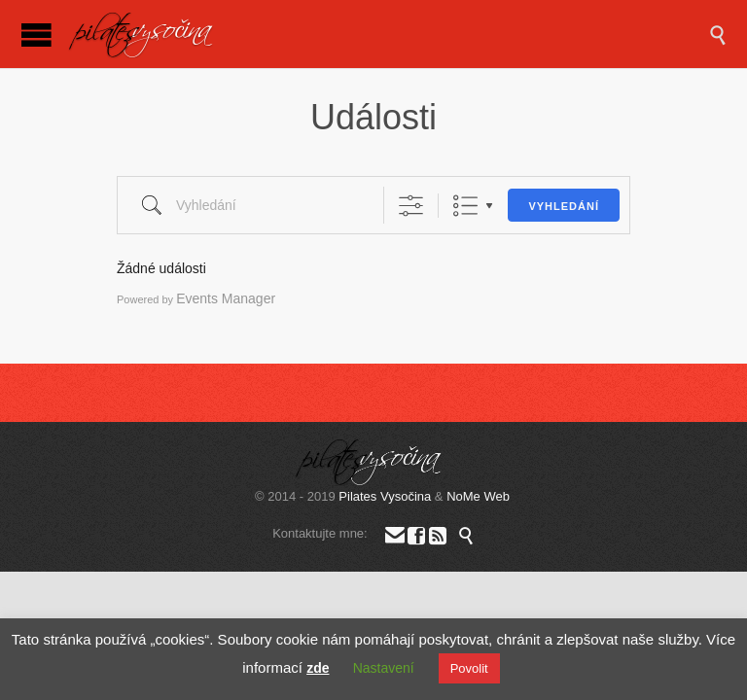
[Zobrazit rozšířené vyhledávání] (411, 206)
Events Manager (226, 298)
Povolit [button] (469, 668)
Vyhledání (564, 206)
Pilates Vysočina (385, 496)
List (465, 206)
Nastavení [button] (384, 668)
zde (318, 668)
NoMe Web (478, 496)
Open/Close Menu (36, 35)
